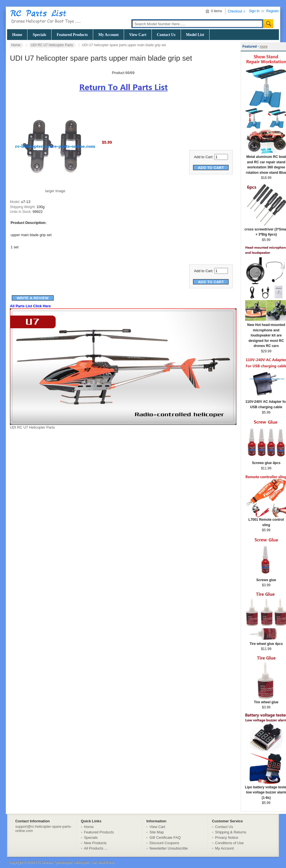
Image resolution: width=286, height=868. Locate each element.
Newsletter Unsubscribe (169, 848)
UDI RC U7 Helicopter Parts (52, 45)
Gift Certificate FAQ (165, 838)
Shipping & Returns (231, 832)
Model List (195, 35)
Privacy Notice (227, 838)
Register (273, 11)
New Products (95, 843)
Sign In (254, 11)
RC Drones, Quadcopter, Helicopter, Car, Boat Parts (75, 862)
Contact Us (166, 35)
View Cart (138, 35)
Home (17, 35)
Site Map (157, 832)
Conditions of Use (230, 843)
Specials (39, 35)
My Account (108, 35)
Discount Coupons (164, 843)
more (263, 46)
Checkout (235, 11)
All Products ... (96, 848)
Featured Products (72, 35)
